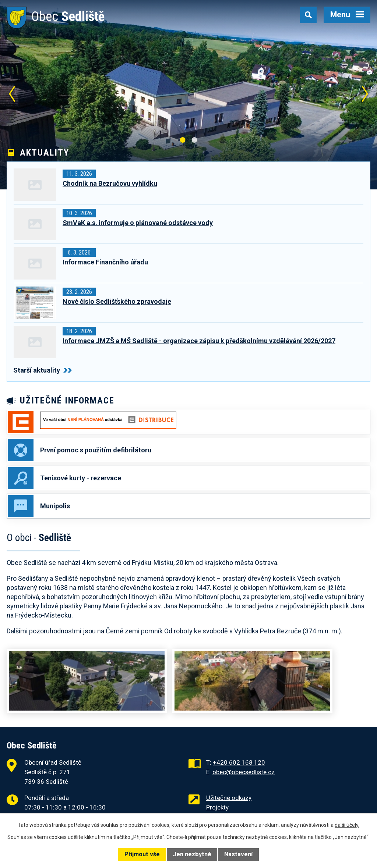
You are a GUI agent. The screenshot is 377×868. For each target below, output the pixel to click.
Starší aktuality (43, 370)
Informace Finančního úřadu (105, 262)
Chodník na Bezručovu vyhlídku (110, 183)
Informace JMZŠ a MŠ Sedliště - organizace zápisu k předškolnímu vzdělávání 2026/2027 (199, 341)
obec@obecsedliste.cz (244, 774)
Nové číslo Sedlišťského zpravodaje (117, 301)
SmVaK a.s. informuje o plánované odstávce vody (138, 223)
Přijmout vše (142, 854)
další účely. (347, 825)
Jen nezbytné (192, 854)
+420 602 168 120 (239, 764)
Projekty (217, 809)
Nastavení (238, 854)
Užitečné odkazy (229, 800)
